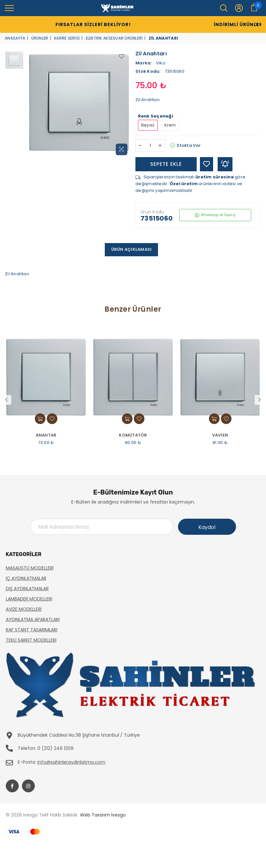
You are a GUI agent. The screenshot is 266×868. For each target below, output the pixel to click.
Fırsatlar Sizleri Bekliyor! (81, 24)
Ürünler (40, 38)
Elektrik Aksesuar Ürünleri (114, 38)
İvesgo (118, 815)
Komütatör (133, 435)
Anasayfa (15, 38)
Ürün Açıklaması (132, 249)
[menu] (9, 8)
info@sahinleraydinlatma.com (71, 762)
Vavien (220, 435)
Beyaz (148, 125)
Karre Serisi (67, 38)
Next (260, 400)
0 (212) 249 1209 (55, 748)
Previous (6, 400)
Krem (170, 125)
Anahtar (46, 435)
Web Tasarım (95, 815)
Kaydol (207, 527)
